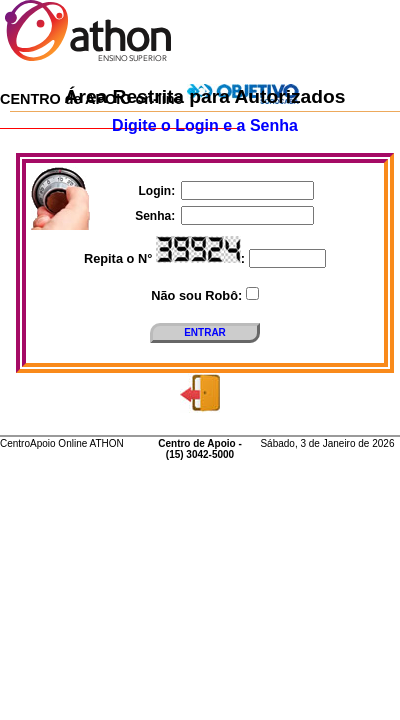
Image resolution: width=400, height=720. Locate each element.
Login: (159, 191)
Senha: (156, 216)
